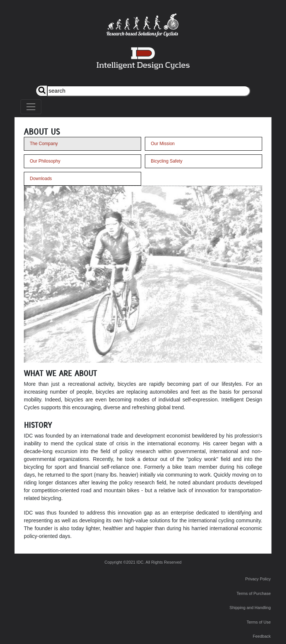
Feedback (262, 636)
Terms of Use (259, 622)
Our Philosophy (45, 161)
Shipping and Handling (250, 608)
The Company (44, 144)
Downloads (41, 179)
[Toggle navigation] (31, 107)
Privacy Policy (258, 579)
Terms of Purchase (254, 593)
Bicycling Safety (167, 161)
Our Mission (163, 144)
